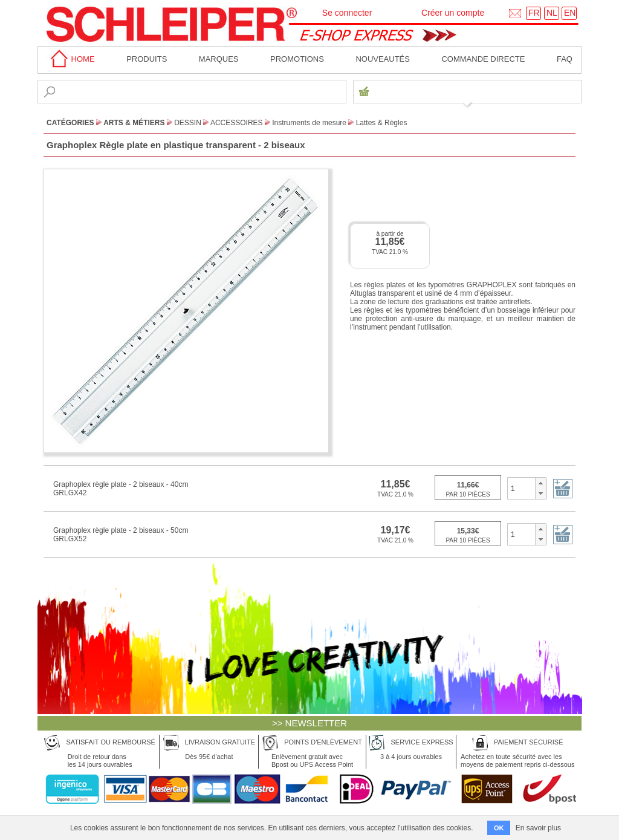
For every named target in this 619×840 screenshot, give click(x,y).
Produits (147, 59)
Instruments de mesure (309, 123)
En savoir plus (538, 828)
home (71, 59)
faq (565, 59)
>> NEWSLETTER (309, 723)
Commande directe (483, 59)
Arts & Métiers (134, 123)
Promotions (297, 59)
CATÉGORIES (70, 123)
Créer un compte (453, 13)
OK (499, 828)
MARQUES (219, 59)
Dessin (188, 123)
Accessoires (237, 123)
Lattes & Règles (382, 123)
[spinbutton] (521, 488)
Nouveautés (383, 59)
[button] (541, 483)
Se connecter (347, 13)
